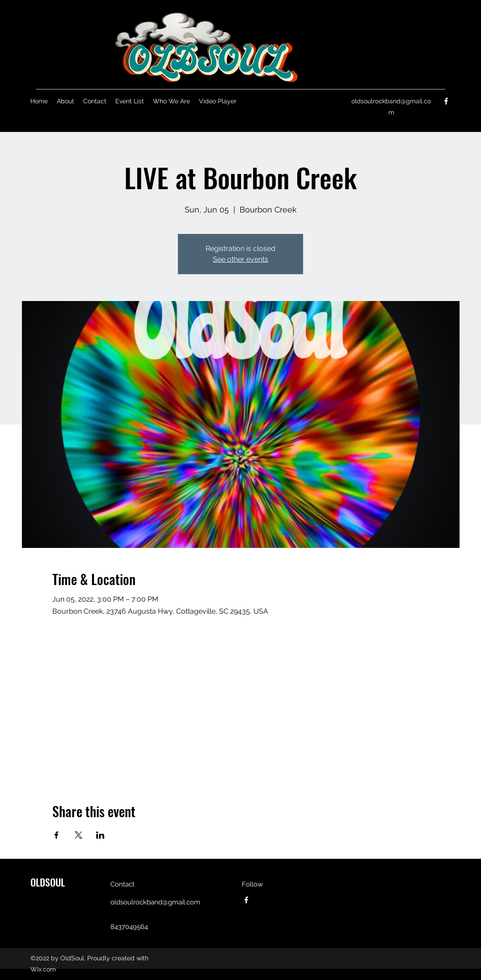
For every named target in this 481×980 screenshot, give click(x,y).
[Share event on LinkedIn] (100, 835)
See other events (240, 259)
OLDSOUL (48, 882)
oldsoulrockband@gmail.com (155, 902)
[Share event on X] (78, 835)
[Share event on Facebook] (57, 835)
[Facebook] (446, 101)
